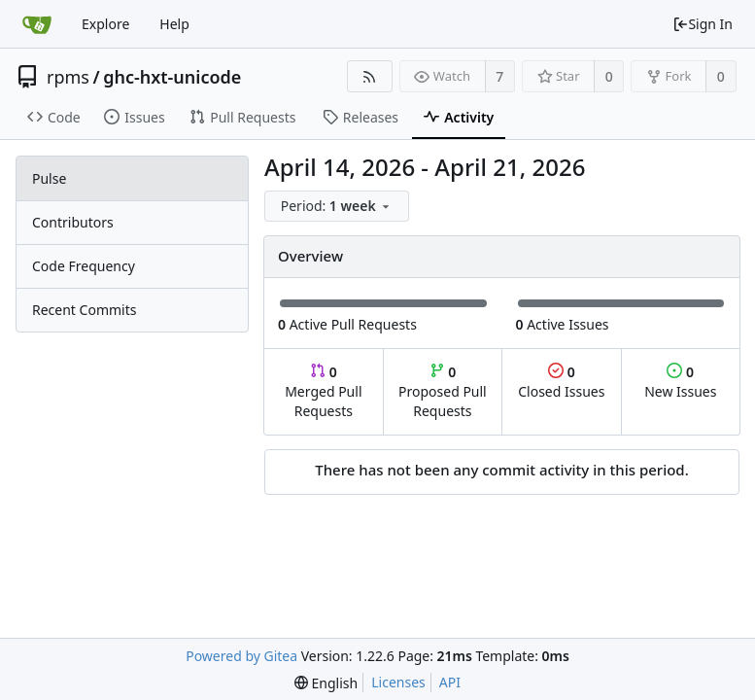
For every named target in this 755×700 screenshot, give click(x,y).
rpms (68, 77)
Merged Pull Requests (323, 391)
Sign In (703, 24)
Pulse (49, 178)
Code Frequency (84, 266)
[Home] (37, 24)
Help (174, 24)
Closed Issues (561, 382)
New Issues (680, 382)
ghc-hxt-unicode (172, 77)
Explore (105, 24)
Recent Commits (84, 310)
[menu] (338, 207)
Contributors (73, 222)
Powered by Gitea (241, 656)
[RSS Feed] (370, 76)
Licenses (398, 682)
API (450, 682)
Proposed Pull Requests (443, 391)
